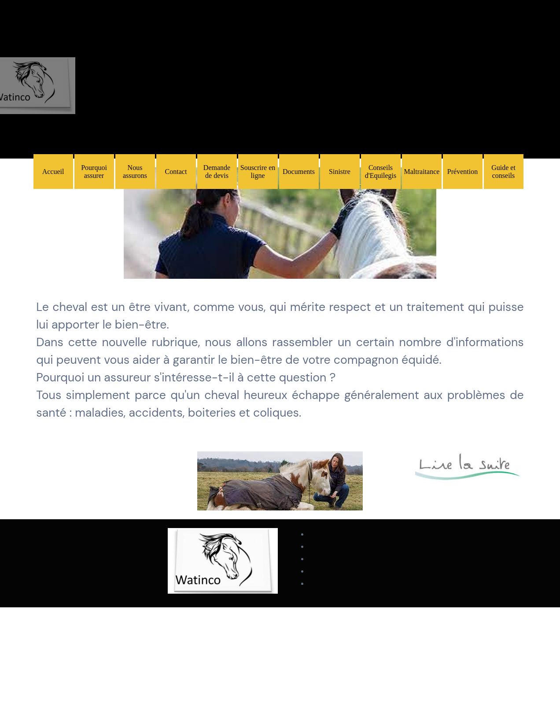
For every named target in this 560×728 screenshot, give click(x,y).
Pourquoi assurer (94, 172)
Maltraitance (422, 172)
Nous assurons (135, 172)
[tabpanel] (280, 224)
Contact (176, 172)
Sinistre (340, 172)
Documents (299, 172)
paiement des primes (342, 559)
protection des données (346, 534)
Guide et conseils (503, 172)
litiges (318, 547)
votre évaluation (334, 584)
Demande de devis (217, 172)
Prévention (462, 172)
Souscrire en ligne (258, 172)
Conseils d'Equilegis (381, 172)
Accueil (53, 172)
